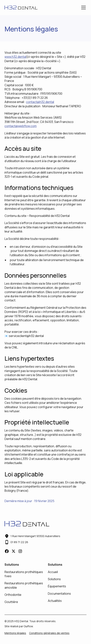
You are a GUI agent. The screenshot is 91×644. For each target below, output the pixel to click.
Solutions (54, 579)
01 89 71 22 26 (19, 542)
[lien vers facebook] (7, 551)
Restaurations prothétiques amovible (24, 585)
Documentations (59, 594)
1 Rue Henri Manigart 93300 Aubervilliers (35, 536)
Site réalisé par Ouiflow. (19, 626)
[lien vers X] (14, 551)
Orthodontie (13, 595)
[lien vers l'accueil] (21, 8)
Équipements (57, 586)
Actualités (55, 601)
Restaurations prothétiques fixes (24, 574)
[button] (83, 8)
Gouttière (11, 602)
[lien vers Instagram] (20, 551)
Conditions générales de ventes (49, 633)
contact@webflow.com (21, 126)
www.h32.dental (15, 57)
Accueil (53, 572)
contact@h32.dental (40, 102)
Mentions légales (15, 633)
